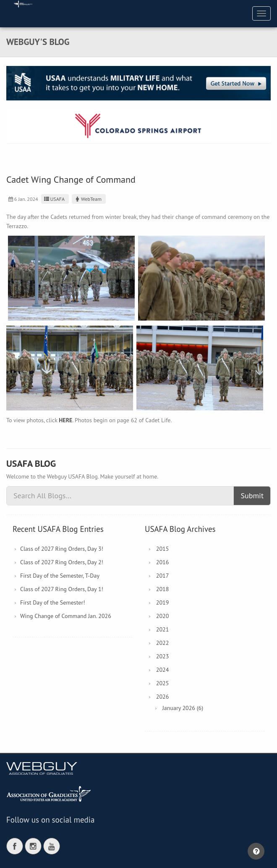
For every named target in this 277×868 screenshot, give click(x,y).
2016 (163, 562)
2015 (163, 549)
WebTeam (88, 199)
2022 (163, 643)
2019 (163, 602)
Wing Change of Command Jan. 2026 (66, 616)
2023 (163, 656)
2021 (163, 629)
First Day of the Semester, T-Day (60, 576)
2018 (163, 589)
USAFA (54, 199)
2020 (163, 616)
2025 (163, 683)
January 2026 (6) (183, 708)
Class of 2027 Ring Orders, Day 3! (62, 549)
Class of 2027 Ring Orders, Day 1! (62, 589)
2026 (163, 697)
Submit (252, 496)
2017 (163, 576)
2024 (163, 670)
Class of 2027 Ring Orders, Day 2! (62, 562)
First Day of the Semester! (52, 602)
